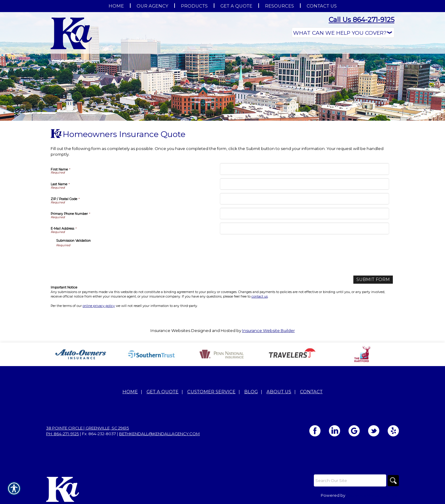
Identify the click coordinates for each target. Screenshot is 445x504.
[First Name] (304, 169)
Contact (311, 391)
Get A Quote (163, 391)
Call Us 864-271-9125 (361, 20)
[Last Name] (304, 184)
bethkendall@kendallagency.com (159, 433)
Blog (251, 391)
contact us (260, 296)
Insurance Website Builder (268, 330)
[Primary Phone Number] (304, 214)
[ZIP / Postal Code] (304, 199)
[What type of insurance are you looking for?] (343, 33)
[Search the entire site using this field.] (349, 480)
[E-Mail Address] (304, 228)
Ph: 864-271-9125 (63, 433)
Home (130, 391)
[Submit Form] (375, 279)
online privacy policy (99, 305)
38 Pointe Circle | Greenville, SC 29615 (88, 428)
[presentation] (102, 259)
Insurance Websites (170, 330)
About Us (279, 391)
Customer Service (211, 391)
